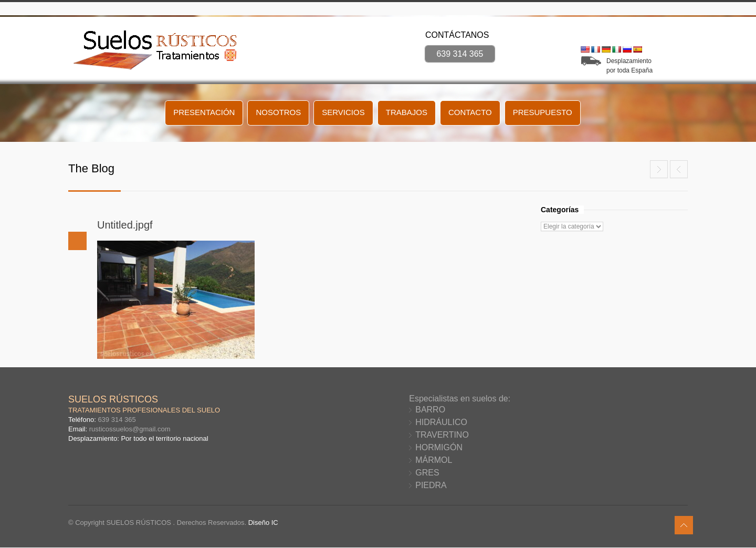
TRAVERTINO (442, 435)
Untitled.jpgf (125, 225)
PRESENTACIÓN (204, 112)
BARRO (430, 410)
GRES (427, 473)
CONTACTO (470, 112)
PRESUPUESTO (543, 112)
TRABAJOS (407, 112)
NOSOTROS (278, 112)
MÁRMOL (434, 460)
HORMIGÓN (439, 447)
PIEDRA (431, 485)
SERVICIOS (343, 112)
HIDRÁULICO (441, 422)
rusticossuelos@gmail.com (130, 429)
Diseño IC (263, 523)
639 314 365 (460, 54)
